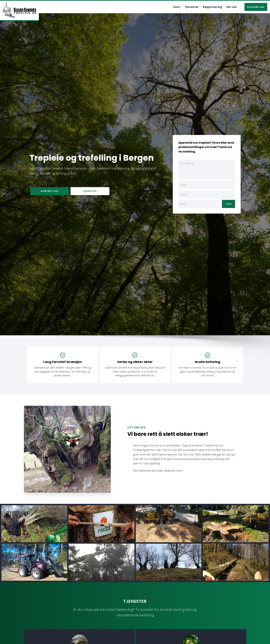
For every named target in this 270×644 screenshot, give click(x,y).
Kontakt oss (256, 7)
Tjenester (90, 191)
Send (229, 204)
